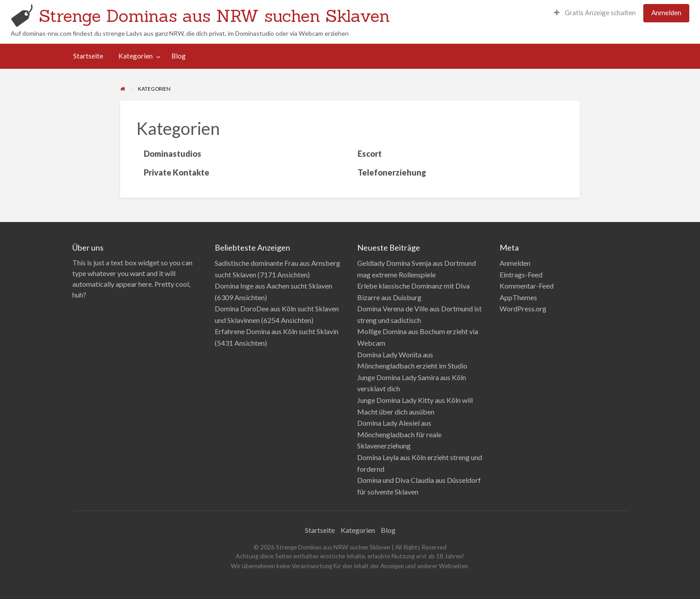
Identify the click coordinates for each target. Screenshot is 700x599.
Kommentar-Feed (527, 286)
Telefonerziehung (392, 172)
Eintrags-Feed (521, 274)
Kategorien (135, 56)
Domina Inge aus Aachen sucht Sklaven (273, 286)
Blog (179, 56)
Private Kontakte (177, 172)
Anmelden (666, 13)
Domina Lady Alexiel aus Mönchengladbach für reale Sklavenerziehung (399, 434)
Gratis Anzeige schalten (595, 13)
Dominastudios (173, 154)
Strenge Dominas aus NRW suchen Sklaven (214, 16)
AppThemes (518, 297)
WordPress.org (523, 308)
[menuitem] (595, 13)
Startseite (88, 56)
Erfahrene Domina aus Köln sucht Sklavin (277, 331)
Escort (370, 154)
